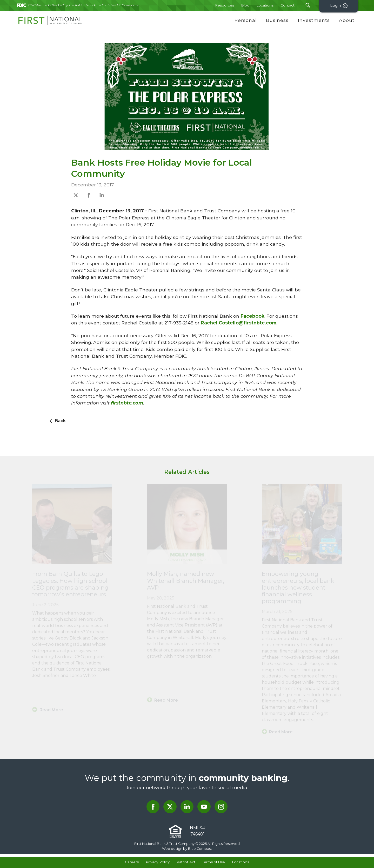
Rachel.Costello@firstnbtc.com (239, 323)
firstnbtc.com (127, 403)
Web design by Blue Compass (187, 849)
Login (340, 6)
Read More (51, 710)
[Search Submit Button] (308, 5)
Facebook (252, 316)
